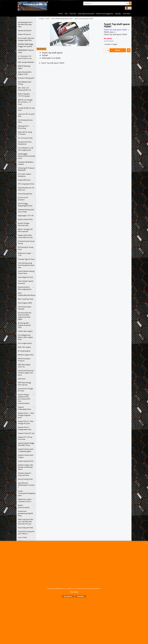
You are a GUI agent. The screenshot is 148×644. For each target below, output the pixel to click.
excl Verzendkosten (109, 41)
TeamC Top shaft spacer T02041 (116, 30)
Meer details (74, 592)
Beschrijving (41, 49)
